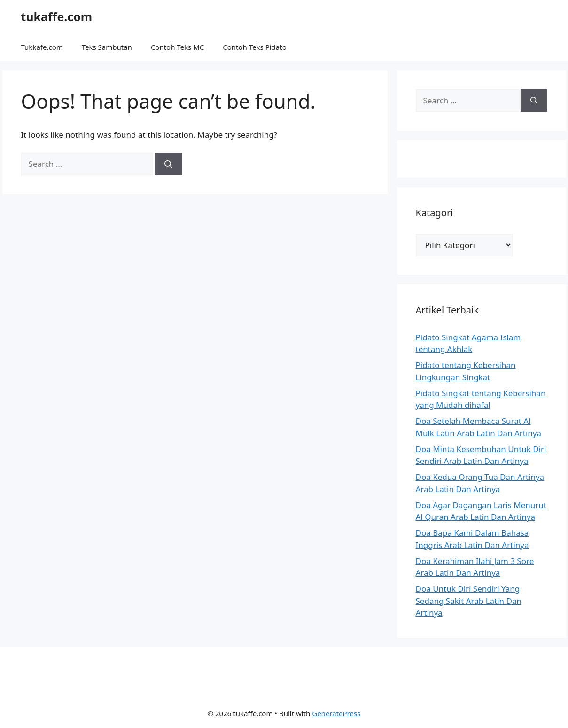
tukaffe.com (57, 16)
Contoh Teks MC (177, 47)
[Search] (168, 164)
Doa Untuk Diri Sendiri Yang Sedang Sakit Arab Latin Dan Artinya (469, 601)
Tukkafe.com (42, 47)
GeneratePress (336, 713)
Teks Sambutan (107, 47)
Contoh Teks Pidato (254, 47)
